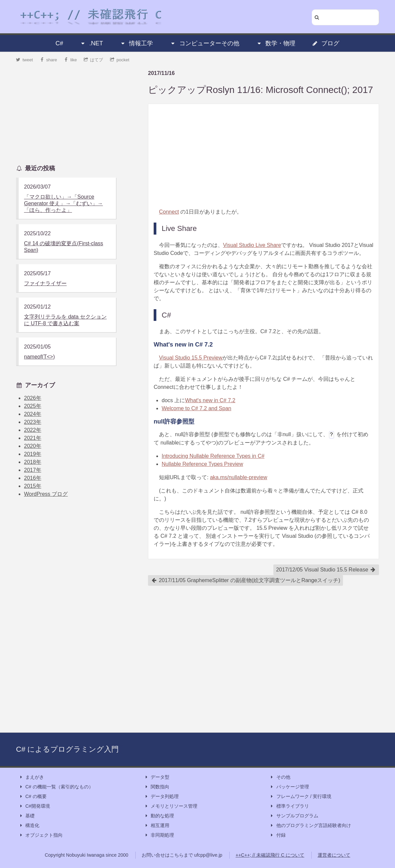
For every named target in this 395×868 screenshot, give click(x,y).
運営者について (334, 855)
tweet (24, 60)
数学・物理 (276, 43)
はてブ (93, 60)
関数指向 (157, 787)
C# (59, 43)
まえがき (31, 777)
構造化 (29, 826)
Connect (169, 212)
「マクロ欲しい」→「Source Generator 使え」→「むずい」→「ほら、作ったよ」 (63, 203)
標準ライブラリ (289, 806)
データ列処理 (161, 797)
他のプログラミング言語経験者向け (310, 826)
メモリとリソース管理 (171, 806)
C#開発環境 (34, 806)
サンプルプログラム (294, 816)
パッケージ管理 (289, 787)
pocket (120, 60)
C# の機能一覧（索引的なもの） (56, 787)
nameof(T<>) (39, 357)
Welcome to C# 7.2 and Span (196, 408)
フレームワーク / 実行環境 (301, 797)
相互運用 (157, 826)
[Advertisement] (263, 156)
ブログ (326, 43)
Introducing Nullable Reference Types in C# (213, 456)
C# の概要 (33, 797)
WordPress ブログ (46, 494)
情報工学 (136, 43)
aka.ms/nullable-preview (239, 477)
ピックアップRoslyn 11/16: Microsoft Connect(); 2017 (260, 90)
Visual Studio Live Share (252, 245)
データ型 (157, 777)
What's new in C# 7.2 (210, 400)
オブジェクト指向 (41, 835)
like (70, 60)
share (48, 60)
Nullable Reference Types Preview (202, 464)
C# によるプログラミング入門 (67, 749)
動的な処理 (159, 816)
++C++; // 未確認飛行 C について (270, 855)
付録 (278, 835)
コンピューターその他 (205, 43)
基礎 (27, 816)
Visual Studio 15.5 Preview (191, 358)
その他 (280, 777)
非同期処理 (159, 835)
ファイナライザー (45, 283)
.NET (91, 43)
